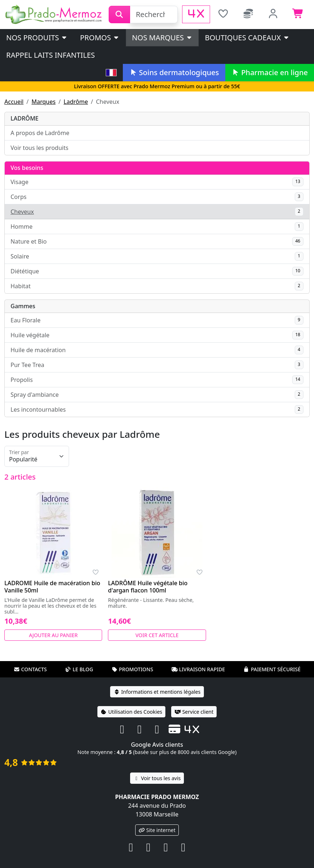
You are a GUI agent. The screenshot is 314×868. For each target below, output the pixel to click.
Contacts (30, 669)
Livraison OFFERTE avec (157, 86)
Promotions (132, 669)
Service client (194, 712)
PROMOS (100, 38)
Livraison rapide (198, 669)
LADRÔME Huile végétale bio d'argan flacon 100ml (148, 587)
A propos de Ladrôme (40, 133)
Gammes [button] (23, 306)
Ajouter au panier (53, 635)
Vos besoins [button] (27, 168)
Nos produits (37, 38)
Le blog (79, 669)
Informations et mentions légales (157, 692)
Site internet (157, 830)
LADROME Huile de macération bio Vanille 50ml (52, 587)
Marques (44, 102)
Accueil (14, 102)
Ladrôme (76, 102)
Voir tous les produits (39, 148)
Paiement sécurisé (272, 669)
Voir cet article (157, 635)
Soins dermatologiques (174, 72)
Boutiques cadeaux (247, 38)
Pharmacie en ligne (270, 72)
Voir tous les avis (157, 778)
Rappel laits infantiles (51, 55)
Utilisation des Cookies (132, 712)
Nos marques (162, 38)
